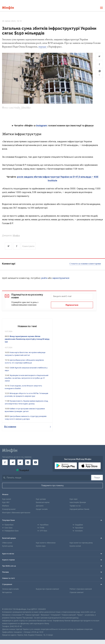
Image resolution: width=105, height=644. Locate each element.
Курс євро (74, 499)
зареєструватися (61, 278)
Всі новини (28, 427)
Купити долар (8, 546)
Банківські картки (43, 502)
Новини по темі (27, 326)
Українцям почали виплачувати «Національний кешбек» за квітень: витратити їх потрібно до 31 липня (27, 378)
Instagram (41, 125)
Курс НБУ (6, 502)
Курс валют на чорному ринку (81, 543)
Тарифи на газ (75, 506)
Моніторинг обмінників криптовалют (16, 513)
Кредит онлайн (42, 509)
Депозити (40, 506)
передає (43, 47)
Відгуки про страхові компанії (47, 589)
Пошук (97, 478)
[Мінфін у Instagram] (28, 462)
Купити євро (41, 546)
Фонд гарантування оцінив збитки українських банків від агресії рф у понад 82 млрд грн (27, 339)
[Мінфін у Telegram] (13, 462)
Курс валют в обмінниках (46, 543)
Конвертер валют (9, 509)
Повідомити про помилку (53, 485)
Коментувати (28, 246)
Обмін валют (7, 543)
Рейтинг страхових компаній (81, 589)
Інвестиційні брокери (78, 502)
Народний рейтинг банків (79, 509)
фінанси (89, 125)
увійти (44, 278)
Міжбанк (6, 506)
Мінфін (16, 236)
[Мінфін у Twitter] (20, 462)
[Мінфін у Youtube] (36, 462)
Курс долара (41, 499)
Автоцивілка (7, 592)
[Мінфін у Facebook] (5, 462)
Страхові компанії (77, 592)
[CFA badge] (8, 602)
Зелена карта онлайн (11, 589)
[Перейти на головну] (8, 8)
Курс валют (7, 499)
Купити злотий (75, 546)
